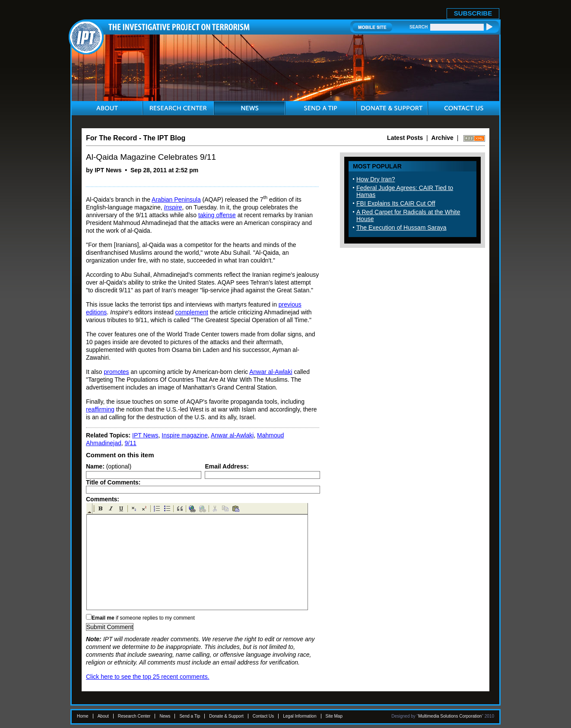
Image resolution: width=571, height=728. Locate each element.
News (165, 716)
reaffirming (100, 409)
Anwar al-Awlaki (271, 372)
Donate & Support (226, 716)
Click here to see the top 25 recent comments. (148, 677)
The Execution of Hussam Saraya (401, 228)
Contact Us (263, 716)
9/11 (131, 443)
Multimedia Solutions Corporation (450, 716)
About (103, 716)
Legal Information (300, 716)
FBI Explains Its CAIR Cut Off (396, 203)
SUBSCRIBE (473, 13)
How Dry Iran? (376, 179)
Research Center (134, 716)
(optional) (109, 466)
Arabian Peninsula (176, 199)
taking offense (217, 215)
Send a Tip (190, 716)
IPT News (145, 435)
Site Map (334, 716)
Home (83, 716)
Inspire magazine (185, 435)
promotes (116, 372)
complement (192, 312)
